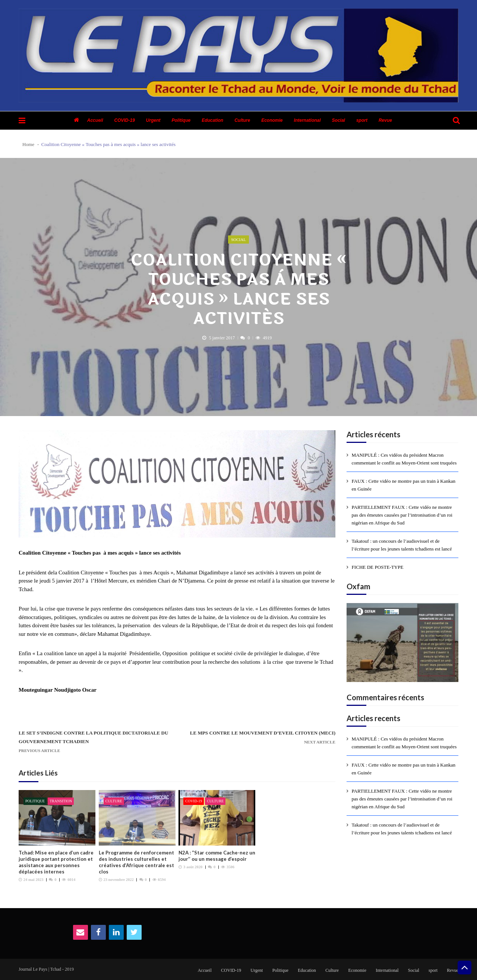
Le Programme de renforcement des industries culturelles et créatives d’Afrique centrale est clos (136, 862)
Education (212, 120)
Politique (181, 120)
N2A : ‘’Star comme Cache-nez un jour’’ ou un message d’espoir (217, 856)
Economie (272, 120)
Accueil (95, 120)
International (307, 120)
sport (362, 120)
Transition (61, 801)
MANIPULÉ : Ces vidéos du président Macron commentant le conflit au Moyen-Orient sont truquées (404, 459)
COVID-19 (124, 120)
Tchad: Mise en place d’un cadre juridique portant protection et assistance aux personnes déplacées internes (56, 862)
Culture (242, 120)
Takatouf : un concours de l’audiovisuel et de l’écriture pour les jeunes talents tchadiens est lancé (402, 545)
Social (339, 120)
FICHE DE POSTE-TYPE (378, 567)
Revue (385, 120)
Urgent (153, 120)
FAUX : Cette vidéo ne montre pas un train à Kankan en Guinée (404, 485)
